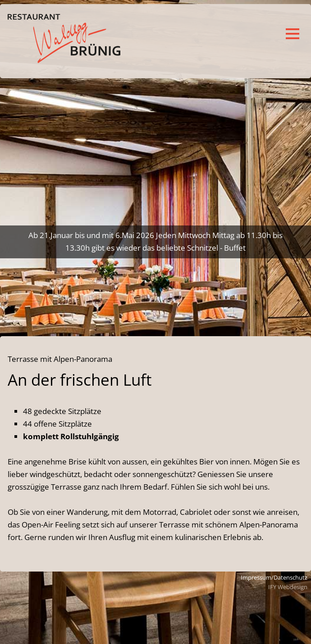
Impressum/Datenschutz (274, 577)
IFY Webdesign (288, 587)
